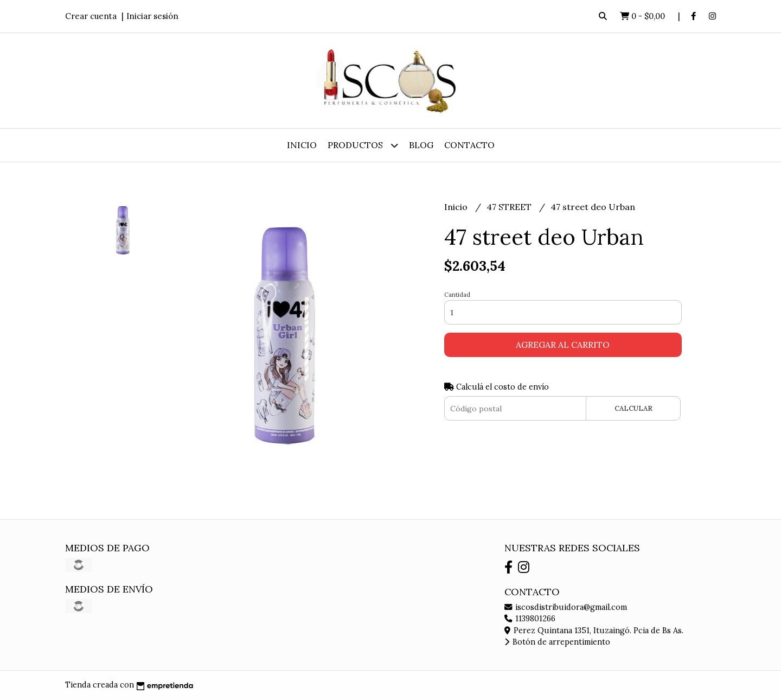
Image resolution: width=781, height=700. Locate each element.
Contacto (469, 145)
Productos (363, 145)
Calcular (633, 408)
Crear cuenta (91, 16)
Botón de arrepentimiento (557, 642)
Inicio (302, 145)
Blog (421, 145)
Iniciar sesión (152, 16)
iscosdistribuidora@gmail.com (566, 607)
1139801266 (530, 619)
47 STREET (510, 207)
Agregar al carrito (563, 345)
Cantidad (457, 295)
